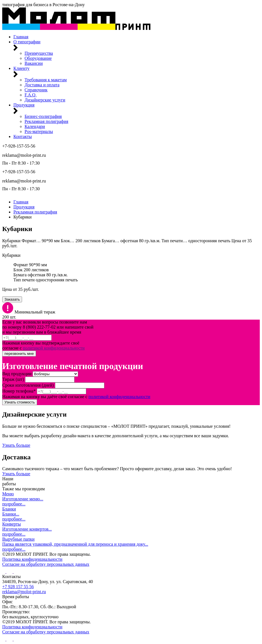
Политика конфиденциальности (32, 559)
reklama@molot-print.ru (24, 155)
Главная (21, 202)
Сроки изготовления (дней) (28, 385)
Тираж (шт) (13, 379)
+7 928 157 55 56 (18, 587)
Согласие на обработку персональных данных (46, 564)
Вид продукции (17, 374)
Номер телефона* (19, 391)
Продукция (24, 207)
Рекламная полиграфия (35, 212)
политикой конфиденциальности (54, 348)
